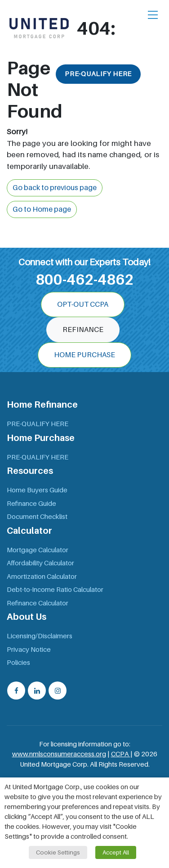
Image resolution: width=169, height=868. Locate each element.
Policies (18, 663)
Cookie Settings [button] (58, 852)
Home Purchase (84, 355)
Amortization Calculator (42, 577)
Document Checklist (37, 517)
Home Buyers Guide (37, 490)
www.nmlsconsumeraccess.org (59, 754)
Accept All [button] (116, 852)
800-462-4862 (84, 280)
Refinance (83, 330)
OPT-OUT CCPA (83, 304)
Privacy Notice (29, 650)
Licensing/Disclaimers (40, 636)
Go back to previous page (55, 188)
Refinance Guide (31, 504)
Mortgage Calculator (38, 550)
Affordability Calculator (40, 563)
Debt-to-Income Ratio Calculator (55, 590)
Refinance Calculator (38, 603)
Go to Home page (42, 209)
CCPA (121, 754)
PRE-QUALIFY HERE (98, 74)
